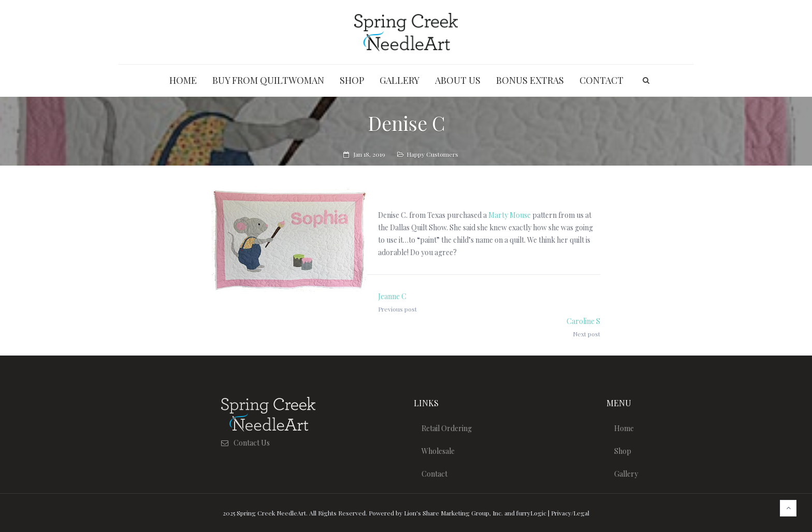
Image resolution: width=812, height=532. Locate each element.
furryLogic (531, 513)
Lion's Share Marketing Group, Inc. (453, 513)
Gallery (626, 474)
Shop (623, 451)
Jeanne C (392, 296)
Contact (434, 474)
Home (624, 428)
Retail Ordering (447, 428)
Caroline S (583, 321)
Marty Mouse (510, 215)
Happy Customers (432, 154)
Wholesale (438, 451)
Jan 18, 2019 (369, 154)
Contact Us (252, 443)
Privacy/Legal (570, 513)
